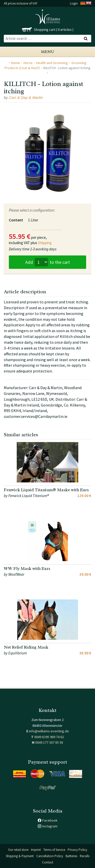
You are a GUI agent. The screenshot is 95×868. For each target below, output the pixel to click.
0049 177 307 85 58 (49, 742)
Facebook (50, 820)
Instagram (50, 826)
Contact (48, 862)
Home (16, 63)
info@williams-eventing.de (49, 731)
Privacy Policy (77, 850)
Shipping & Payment (20, 856)
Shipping (45, 243)
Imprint (36, 850)
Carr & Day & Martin (26, 97)
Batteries (71, 856)
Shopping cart (45, 30)
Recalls (85, 856)
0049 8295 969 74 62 (49, 737)
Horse (28, 63)
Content (16, 220)
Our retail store (18, 850)
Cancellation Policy (50, 856)
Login (74, 3)
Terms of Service (54, 850)
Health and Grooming (52, 63)
